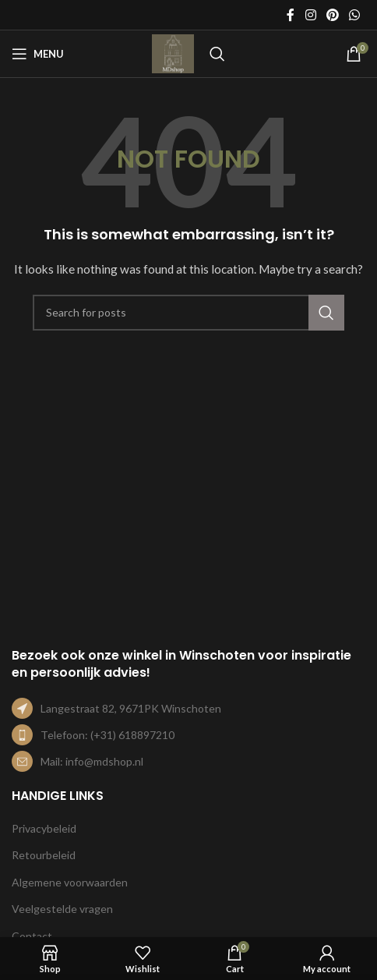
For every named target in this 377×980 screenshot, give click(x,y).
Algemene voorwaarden (70, 882)
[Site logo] (173, 53)
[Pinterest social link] (332, 15)
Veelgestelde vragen (62, 909)
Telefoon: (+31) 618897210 (107, 735)
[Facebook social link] (291, 15)
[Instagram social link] (310, 15)
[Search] (217, 54)
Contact (32, 936)
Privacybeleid (44, 828)
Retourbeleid (44, 855)
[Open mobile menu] (38, 54)
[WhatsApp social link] (355, 15)
